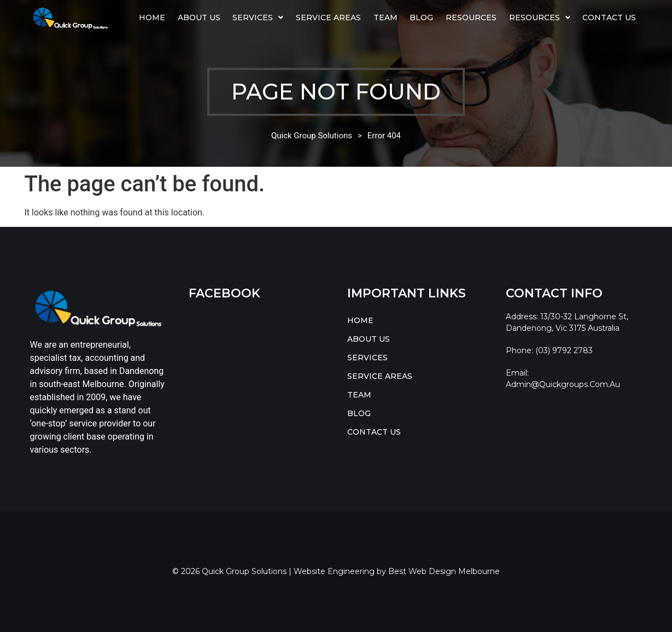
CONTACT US (609, 17)
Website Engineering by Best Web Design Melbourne (397, 571)
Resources (471, 17)
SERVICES (258, 17)
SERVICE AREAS (328, 17)
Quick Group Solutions (312, 136)
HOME (152, 17)
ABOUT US (199, 17)
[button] (258, 17)
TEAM (385, 17)
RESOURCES (540, 17)
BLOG (421, 17)
